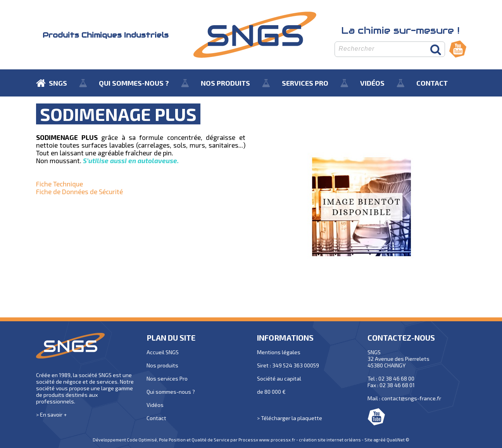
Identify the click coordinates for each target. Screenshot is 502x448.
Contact (156, 418)
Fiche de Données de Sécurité (79, 191)
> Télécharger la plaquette (290, 418)
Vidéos (155, 405)
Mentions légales (279, 352)
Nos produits (162, 365)
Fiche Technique (60, 184)
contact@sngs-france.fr (411, 398)
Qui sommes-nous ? (171, 392)
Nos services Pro (167, 378)
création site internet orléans (330, 440)
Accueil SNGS (163, 352)
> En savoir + (51, 414)
